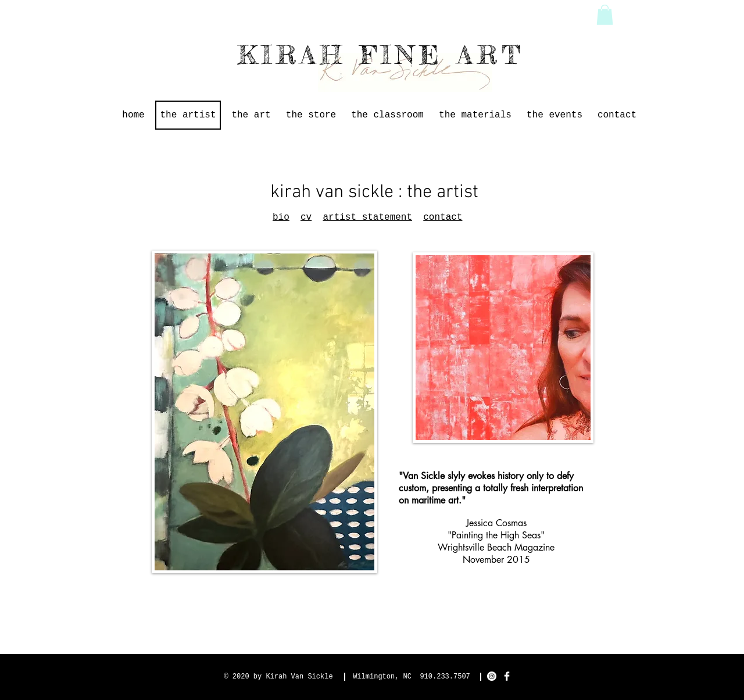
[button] (605, 15)
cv (306, 217)
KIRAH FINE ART (381, 55)
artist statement (367, 217)
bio (281, 217)
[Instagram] (492, 676)
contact (443, 217)
